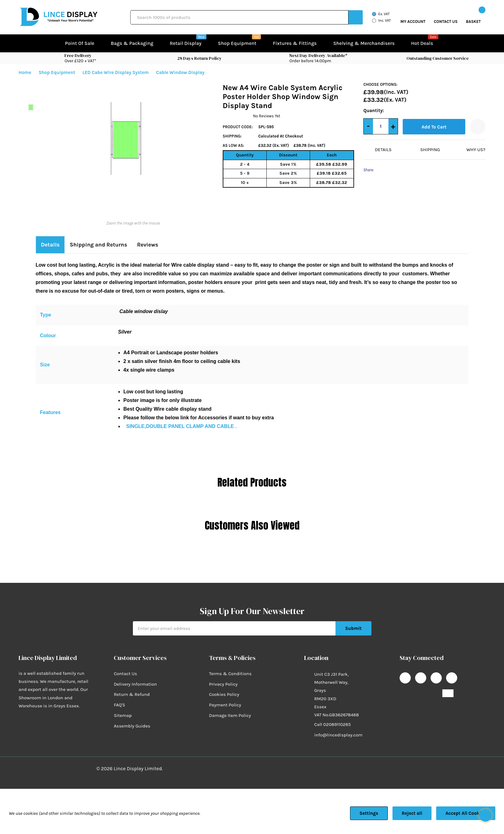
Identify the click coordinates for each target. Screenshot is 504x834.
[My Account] (413, 17)
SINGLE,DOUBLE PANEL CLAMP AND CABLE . (181, 418)
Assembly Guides (132, 717)
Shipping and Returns (100, 236)
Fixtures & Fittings (295, 43)
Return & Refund (132, 686)
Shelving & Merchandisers (364, 43)
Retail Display (186, 43)
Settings (369, 813)
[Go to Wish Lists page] (446, 17)
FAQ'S (119, 696)
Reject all (412, 813)
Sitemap (123, 707)
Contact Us (125, 665)
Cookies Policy (224, 686)
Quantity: (370, 111)
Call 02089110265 (332, 716)
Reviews (151, 236)
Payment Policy (225, 696)
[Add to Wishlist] (478, 127)
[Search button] (356, 17)
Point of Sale (80, 43)
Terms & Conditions (230, 665)
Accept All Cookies (466, 813)
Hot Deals (422, 43)
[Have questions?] (485, 815)
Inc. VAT (385, 20)
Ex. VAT (384, 14)
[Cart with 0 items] (473, 17)
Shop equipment (237, 43)
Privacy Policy (223, 675)
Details (51, 236)
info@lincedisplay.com (338, 727)
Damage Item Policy (230, 707)
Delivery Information (135, 675)
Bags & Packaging (132, 43)
